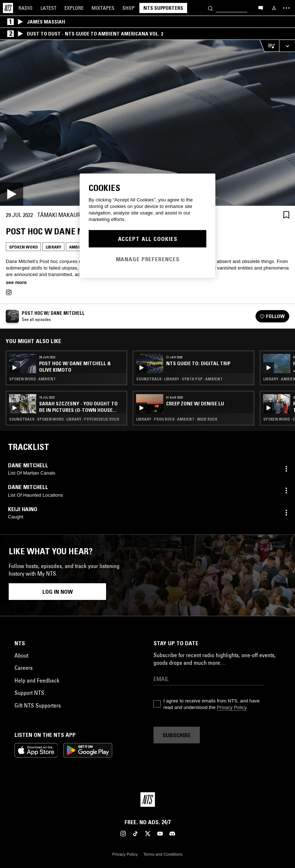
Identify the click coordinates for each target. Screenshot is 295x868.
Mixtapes (103, 8)
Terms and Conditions (163, 854)
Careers (24, 668)
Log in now (58, 592)
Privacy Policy (231, 707)
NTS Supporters (163, 8)
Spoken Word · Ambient (32, 379)
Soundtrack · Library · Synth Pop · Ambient (179, 379)
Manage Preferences (148, 259)
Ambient (78, 247)
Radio (26, 8)
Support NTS (29, 693)
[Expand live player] (287, 46)
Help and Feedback (37, 680)
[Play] (147, 123)
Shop (128, 8)
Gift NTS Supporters (38, 705)
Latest (49, 8)
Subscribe (177, 735)
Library (53, 247)
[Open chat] (261, 8)
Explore (74, 8)
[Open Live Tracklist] (269, 46)
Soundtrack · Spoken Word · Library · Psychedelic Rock (64, 419)
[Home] (8, 8)
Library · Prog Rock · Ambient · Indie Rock (177, 419)
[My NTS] (274, 8)
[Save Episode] (286, 215)
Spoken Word (23, 247)
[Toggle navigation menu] (286, 8)
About (21, 655)
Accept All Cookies (148, 239)
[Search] (210, 8)
